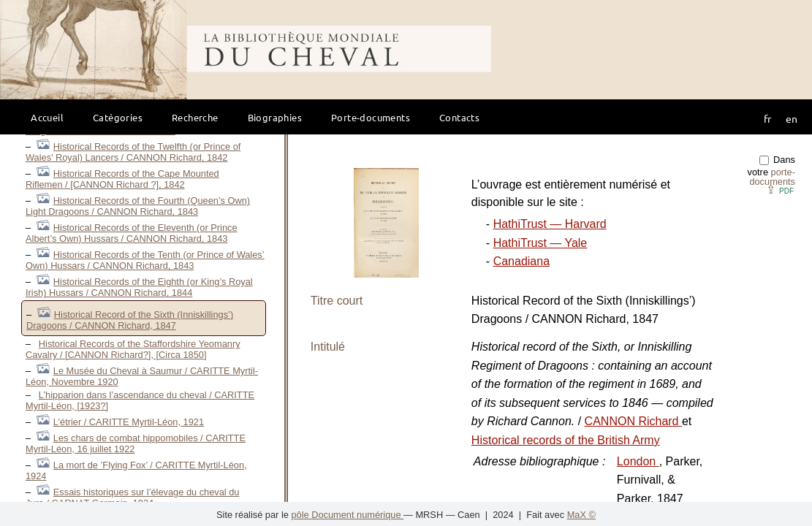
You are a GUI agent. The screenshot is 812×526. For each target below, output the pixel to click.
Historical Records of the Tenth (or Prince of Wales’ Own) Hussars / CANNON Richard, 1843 (145, 260)
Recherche (195, 117)
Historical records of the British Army (566, 440)
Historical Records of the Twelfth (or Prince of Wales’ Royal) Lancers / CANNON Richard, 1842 (133, 152)
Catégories (118, 117)
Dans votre (771, 171)
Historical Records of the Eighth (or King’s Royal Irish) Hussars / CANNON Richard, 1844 (139, 287)
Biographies (275, 117)
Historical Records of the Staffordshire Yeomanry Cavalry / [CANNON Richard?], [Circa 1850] (133, 349)
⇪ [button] (780, 190)
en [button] (792, 118)
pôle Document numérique (347, 515)
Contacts (459, 117)
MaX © (581, 515)
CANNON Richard (633, 421)
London (638, 461)
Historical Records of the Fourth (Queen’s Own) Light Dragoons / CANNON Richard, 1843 (138, 206)
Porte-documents (371, 117)
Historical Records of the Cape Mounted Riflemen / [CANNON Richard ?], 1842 (122, 179)
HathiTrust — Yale (540, 243)
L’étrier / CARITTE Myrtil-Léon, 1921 (129, 422)
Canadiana (521, 261)
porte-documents (772, 177)
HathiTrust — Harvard (550, 224)
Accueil (47, 117)
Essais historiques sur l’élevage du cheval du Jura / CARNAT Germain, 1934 (132, 498)
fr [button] (767, 118)
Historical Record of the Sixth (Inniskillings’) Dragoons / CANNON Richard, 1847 (130, 320)
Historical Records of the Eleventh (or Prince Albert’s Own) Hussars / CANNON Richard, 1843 (132, 233)
